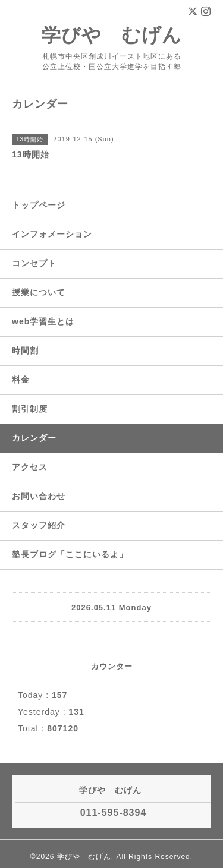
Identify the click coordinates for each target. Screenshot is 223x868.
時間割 (25, 351)
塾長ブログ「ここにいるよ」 (70, 554)
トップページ (39, 205)
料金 (21, 380)
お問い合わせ (39, 496)
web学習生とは (43, 321)
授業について (39, 292)
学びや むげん (112, 35)
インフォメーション (52, 234)
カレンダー (34, 438)
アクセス (30, 467)
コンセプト (34, 263)
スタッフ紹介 (39, 525)
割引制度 (30, 409)
